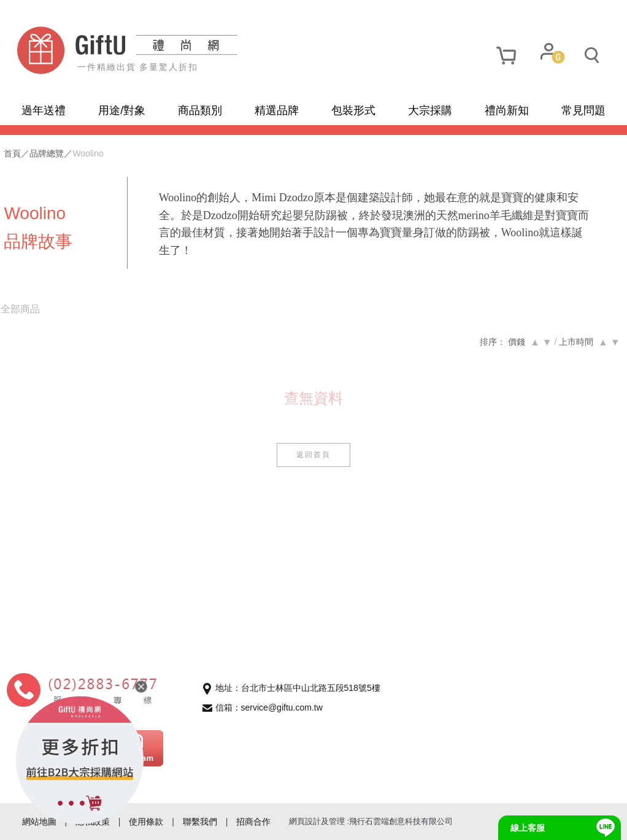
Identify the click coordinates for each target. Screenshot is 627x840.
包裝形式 (353, 110)
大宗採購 (430, 110)
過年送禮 (44, 110)
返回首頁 (313, 455)
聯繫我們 (200, 822)
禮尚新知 (507, 110)
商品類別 (200, 110)
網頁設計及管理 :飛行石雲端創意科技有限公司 (371, 821)
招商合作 (253, 822)
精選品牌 (277, 110)
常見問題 (583, 110)
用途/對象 (122, 110)
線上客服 (528, 828)
